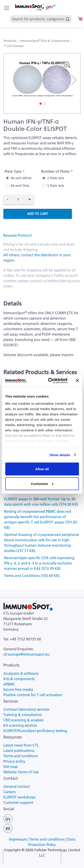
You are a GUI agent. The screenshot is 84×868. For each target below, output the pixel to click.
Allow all (42, 469)
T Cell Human (14, 46)
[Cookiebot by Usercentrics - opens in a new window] (50, 381)
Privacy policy (14, 761)
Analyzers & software (21, 673)
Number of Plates (55, 171)
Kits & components (19, 679)
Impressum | (19, 839)
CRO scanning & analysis (23, 720)
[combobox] (41, 14)
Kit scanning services (20, 725)
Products (11, 41)
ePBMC (9, 684)
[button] (74, 80)
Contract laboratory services (26, 709)
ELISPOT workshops (19, 797)
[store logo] (35, 7)
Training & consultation (23, 715)
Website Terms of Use (21, 772)
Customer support (18, 802)
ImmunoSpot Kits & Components (45, 41)
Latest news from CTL (21, 745)
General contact (17, 786)
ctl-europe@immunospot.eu (26, 654)
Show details (60, 455)
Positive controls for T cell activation (33, 695)
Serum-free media (18, 689)
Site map (11, 767)
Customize (42, 483)
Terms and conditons (20, 756)
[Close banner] (77, 381)
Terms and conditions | (48, 839)
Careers (10, 792)
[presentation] (32, 857)
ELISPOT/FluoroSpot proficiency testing (35, 731)
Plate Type (13, 171)
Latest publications (19, 751)
